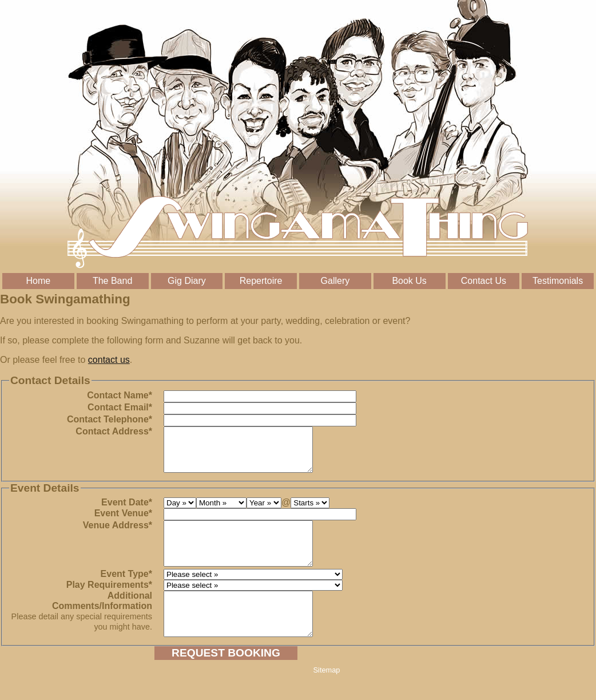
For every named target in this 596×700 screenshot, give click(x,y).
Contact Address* (114, 431)
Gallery (335, 281)
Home (39, 281)
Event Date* (127, 511)
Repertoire (261, 281)
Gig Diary (187, 281)
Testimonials (558, 281)
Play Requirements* (109, 602)
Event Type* (126, 591)
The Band (112, 281)
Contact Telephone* (110, 419)
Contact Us (484, 281)
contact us (109, 360)
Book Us (409, 281)
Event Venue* (123, 522)
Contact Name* (120, 395)
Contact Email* (120, 407)
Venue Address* (118, 534)
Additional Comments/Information (82, 628)
